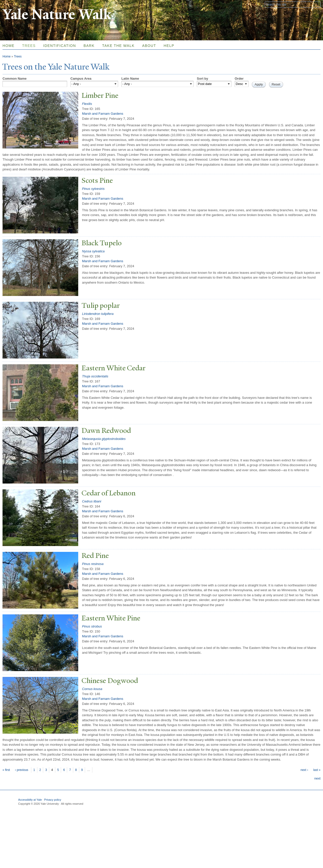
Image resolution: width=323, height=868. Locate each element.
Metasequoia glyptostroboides (104, 439)
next (317, 778)
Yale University (17, 4)
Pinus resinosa (93, 564)
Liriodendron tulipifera (98, 314)
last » (317, 770)
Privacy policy (53, 800)
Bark (89, 46)
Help (169, 46)
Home (7, 56)
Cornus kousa (92, 689)
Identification (60, 46)
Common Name (15, 79)
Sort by (203, 79)
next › (304, 770)
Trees (29, 46)
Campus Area (81, 79)
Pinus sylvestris (93, 189)
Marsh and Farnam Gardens (103, 114)
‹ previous (22, 770)
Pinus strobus (92, 626)
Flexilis (87, 104)
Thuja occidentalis (95, 376)
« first (6, 770)
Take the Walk (118, 46)
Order (239, 79)
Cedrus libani (92, 501)
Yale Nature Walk (57, 15)
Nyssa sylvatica (93, 251)
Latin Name (130, 79)
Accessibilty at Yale (30, 800)
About (149, 46)
